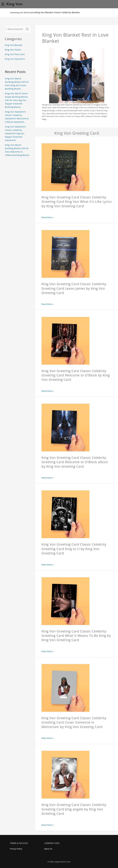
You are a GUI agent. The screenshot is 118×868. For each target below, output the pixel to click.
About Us (48, 849)
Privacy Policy (16, 849)
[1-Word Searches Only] (15, 29)
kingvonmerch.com (62, 862)
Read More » (48, 217)
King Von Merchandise (25, 13)
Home (13, 13)
